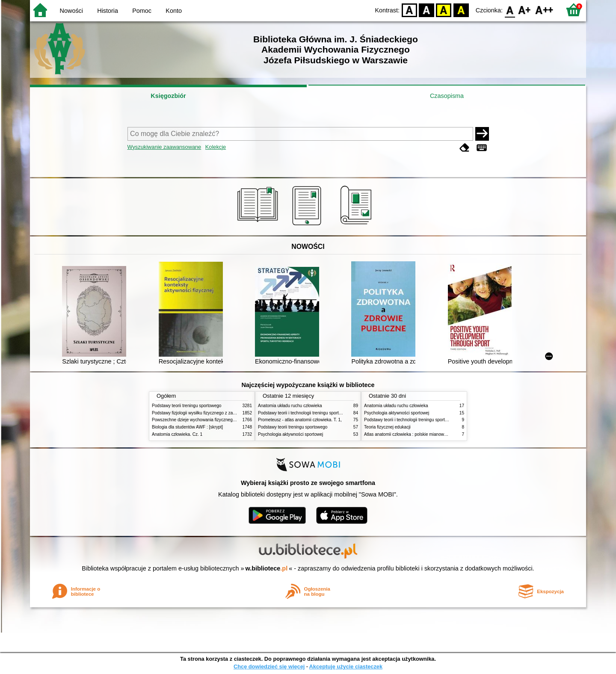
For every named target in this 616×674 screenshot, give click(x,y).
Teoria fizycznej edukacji (387, 427)
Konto (174, 11)
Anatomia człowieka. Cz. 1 (177, 434)
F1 (525, 10)
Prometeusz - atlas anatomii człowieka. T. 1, (300, 420)
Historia (108, 11)
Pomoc (142, 11)
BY (461, 10)
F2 (544, 10)
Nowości (71, 11)
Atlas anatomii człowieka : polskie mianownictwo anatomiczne (423, 434)
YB (444, 10)
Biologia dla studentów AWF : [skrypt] (187, 427)
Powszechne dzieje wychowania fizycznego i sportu (201, 420)
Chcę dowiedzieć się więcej (269, 667)
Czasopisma (447, 96)
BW (426, 10)
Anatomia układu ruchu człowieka (290, 406)
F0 (510, 10)
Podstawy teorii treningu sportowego (187, 406)
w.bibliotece (267, 568)
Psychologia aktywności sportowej (290, 434)
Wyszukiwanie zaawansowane (164, 147)
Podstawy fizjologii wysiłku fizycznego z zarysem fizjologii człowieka (216, 413)
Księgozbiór (168, 96)
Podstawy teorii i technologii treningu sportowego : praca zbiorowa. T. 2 (326, 413)
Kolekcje (216, 147)
